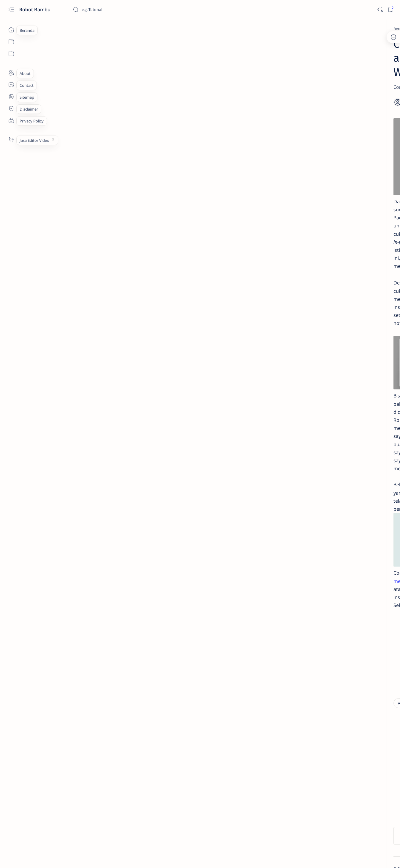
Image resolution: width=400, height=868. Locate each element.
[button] (364, 856)
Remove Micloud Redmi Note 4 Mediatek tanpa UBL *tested (334, 218)
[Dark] (380, 10)
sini (150, 523)
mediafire (190, 523)
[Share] (269, 88)
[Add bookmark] (253, 88)
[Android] (311, 270)
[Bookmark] (391, 10)
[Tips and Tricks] (331, 181)
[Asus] (354, 300)
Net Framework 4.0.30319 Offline (336, 101)
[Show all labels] (311, 314)
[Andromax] (354, 270)
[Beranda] (11, 30)
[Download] (84, 691)
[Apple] (354, 285)
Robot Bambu (35, 10)
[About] (11, 73)
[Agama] (354, 255)
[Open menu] (11, 10)
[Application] (311, 300)
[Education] (324, 129)
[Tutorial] (323, 207)
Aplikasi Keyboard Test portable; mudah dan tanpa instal (336, 166)
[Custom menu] (11, 140)
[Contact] (11, 85)
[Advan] (311, 255)
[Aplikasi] (76, 29)
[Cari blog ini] (117, 10)
